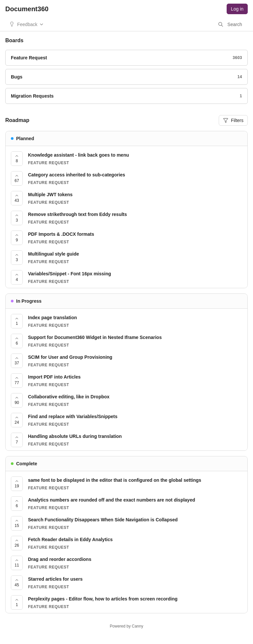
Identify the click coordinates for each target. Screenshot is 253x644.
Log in (237, 9)
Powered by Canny (126, 626)
